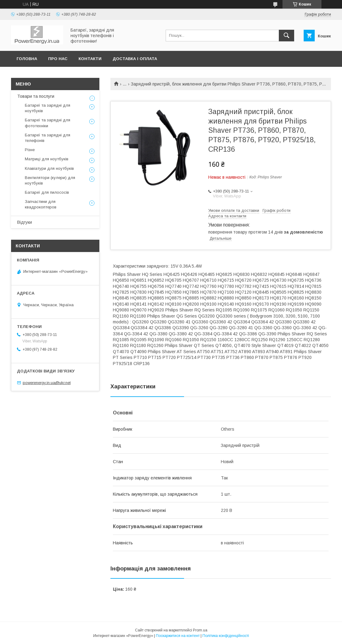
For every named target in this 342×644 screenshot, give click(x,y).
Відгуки (25, 222)
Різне (30, 150)
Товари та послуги (36, 96)
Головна (27, 59)
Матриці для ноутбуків (47, 159)
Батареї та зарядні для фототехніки (48, 123)
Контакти (90, 59)
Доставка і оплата (135, 59)
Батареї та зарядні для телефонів (48, 138)
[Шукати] (286, 36)
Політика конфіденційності (226, 636)
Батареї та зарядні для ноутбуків (48, 108)
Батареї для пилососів (47, 192)
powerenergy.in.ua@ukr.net (47, 383)
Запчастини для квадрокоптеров (41, 204)
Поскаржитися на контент (178, 636)
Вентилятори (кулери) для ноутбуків (50, 180)
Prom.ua (200, 630)
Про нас (58, 59)
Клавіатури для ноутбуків (49, 168)
